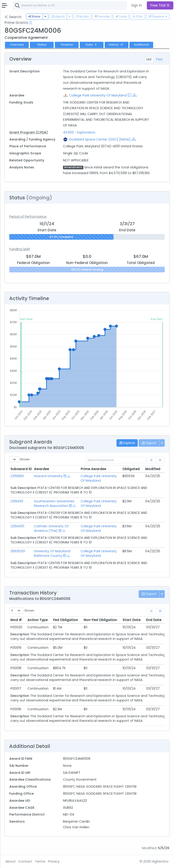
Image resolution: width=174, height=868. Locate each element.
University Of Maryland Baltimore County (52, 553)
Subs (92, 45)
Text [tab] (159, 59)
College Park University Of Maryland (98, 95)
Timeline (67, 45)
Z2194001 (17, 526)
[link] (160, 611)
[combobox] (80, 5)
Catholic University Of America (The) (51, 528)
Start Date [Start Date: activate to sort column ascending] (132, 620)
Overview (17, 45)
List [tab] (149, 59)
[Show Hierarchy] (134, 95)
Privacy (54, 861)
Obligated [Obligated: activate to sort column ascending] (131, 469)
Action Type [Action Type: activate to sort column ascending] (37, 620)
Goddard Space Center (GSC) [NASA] (100, 139)
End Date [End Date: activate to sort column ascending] (154, 620)
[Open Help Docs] (30, 23)
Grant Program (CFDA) (29, 132)
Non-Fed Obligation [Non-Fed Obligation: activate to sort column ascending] (100, 620)
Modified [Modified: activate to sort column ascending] (153, 469)
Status (42, 45)
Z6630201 (18, 551)
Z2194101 (17, 501)
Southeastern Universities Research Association (54, 503)
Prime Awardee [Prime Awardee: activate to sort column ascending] (93, 469)
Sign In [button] (137, 5)
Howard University (48, 476)
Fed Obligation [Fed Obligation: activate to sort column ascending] (65, 620)
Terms (40, 861)
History (116, 45)
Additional (141, 45)
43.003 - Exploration (79, 132)
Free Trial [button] (160, 5)
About (11, 861)
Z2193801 (17, 476)
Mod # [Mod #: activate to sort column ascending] (16, 620)
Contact (25, 861)
